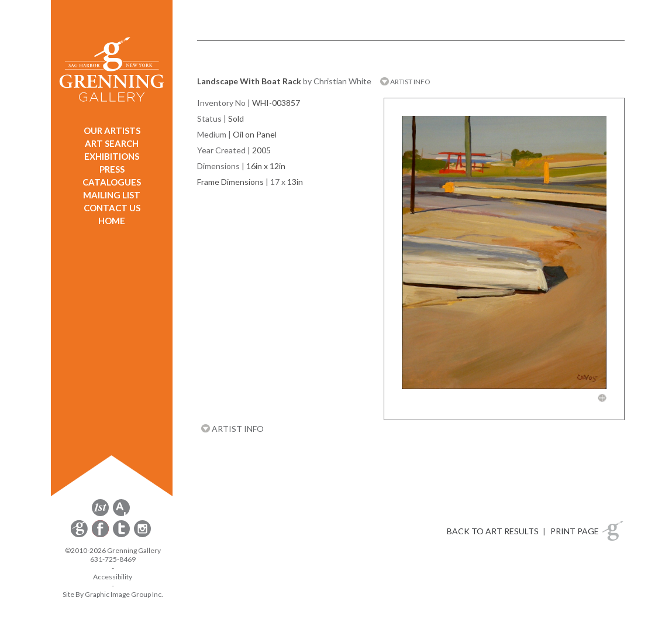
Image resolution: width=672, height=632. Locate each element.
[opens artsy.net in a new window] (121, 514)
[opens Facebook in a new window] (101, 535)
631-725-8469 (113, 559)
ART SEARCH (112, 143)
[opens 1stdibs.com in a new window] (100, 514)
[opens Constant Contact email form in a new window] (80, 535)
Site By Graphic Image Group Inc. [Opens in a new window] (113, 594)
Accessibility (113, 577)
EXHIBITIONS (112, 156)
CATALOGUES (112, 182)
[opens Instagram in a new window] (142, 535)
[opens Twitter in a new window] (122, 535)
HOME (112, 221)
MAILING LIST (112, 195)
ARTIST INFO (405, 82)
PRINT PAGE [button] (575, 531)
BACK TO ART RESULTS (493, 531)
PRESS (112, 169)
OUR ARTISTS (112, 130)
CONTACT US (112, 208)
